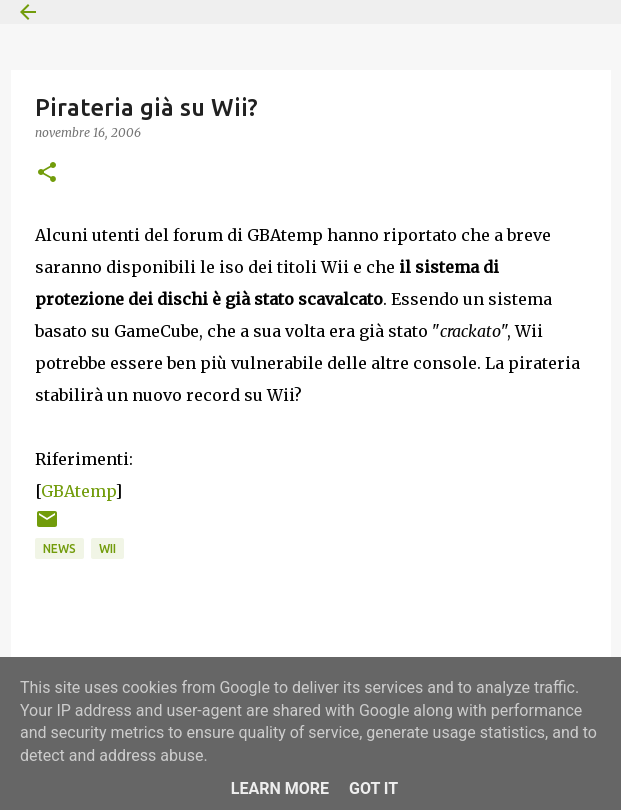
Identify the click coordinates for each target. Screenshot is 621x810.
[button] (47, 173)
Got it (373, 788)
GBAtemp (78, 491)
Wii (107, 548)
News (59, 548)
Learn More (280, 788)
